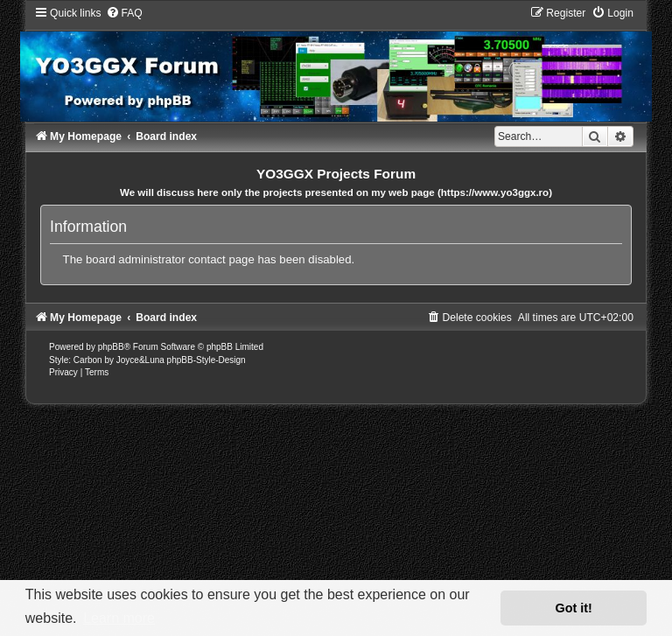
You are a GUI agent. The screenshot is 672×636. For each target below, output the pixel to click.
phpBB (111, 347)
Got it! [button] (574, 608)
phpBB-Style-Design (206, 360)
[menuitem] (124, 13)
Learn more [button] (119, 618)
